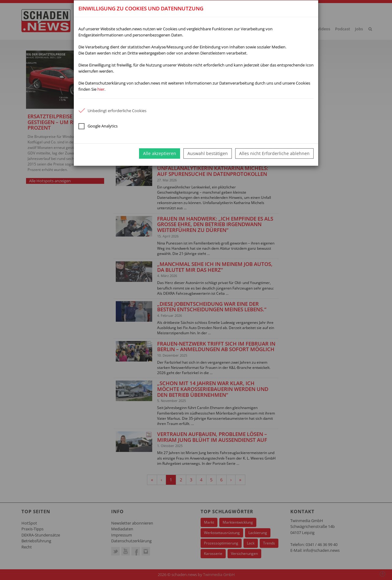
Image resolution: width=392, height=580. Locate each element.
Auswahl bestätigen (208, 153)
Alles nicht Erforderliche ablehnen (274, 153)
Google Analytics (98, 126)
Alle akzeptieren (160, 153)
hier (101, 89)
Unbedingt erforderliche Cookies (112, 111)
